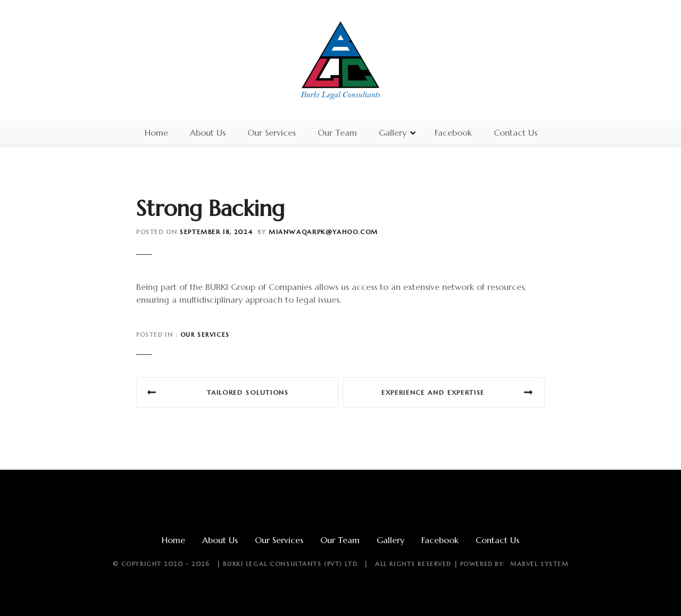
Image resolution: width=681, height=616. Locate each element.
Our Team (337, 132)
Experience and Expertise (433, 392)
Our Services (272, 132)
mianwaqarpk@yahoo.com (323, 232)
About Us (208, 132)
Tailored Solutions (248, 392)
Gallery (393, 132)
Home (156, 132)
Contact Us (516, 132)
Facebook (453, 132)
